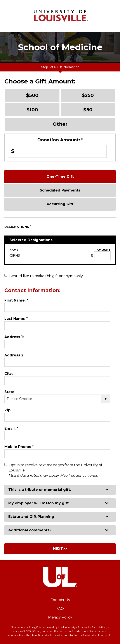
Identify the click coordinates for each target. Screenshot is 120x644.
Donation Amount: (60, 140)
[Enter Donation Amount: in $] (57, 151)
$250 (88, 95)
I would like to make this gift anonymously (46, 276)
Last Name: (16, 319)
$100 (32, 110)
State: (10, 392)
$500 (32, 95)
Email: (11, 428)
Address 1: (14, 337)
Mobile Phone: (19, 447)
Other (60, 124)
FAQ (60, 609)
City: (9, 374)
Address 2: (14, 355)
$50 (88, 110)
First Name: (16, 300)
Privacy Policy (60, 617)
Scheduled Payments (60, 190)
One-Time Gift (60, 177)
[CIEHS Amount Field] (102, 256)
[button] (60, 490)
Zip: (8, 410)
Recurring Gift (60, 204)
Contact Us (60, 600)
